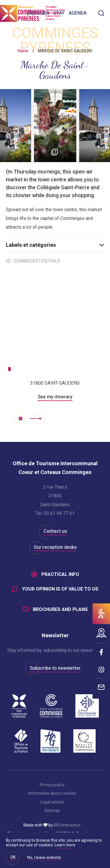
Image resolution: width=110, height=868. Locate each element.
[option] (55, 126)
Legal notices (52, 802)
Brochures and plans (60, 610)
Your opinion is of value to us (60, 589)
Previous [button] (33, 152)
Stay (59, 13)
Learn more (65, 845)
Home (23, 51)
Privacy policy (52, 785)
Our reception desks (55, 547)
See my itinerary (55, 397)
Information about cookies (52, 794)
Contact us (55, 531)
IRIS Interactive (67, 825)
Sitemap (52, 811)
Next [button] (77, 152)
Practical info (60, 574)
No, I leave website (44, 858)
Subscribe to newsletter (55, 668)
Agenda (78, 13)
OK (13, 857)
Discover (38, 13)
